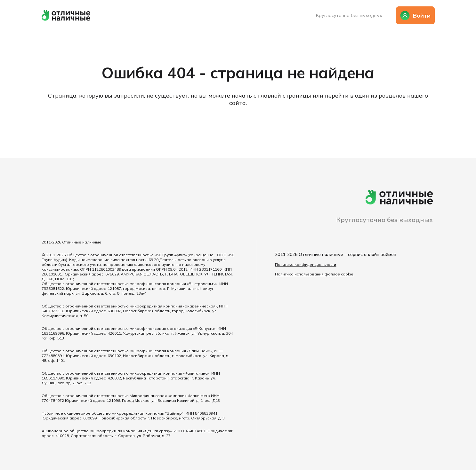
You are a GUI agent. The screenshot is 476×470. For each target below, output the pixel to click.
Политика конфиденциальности (306, 264)
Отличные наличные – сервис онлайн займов (347, 254)
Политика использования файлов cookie (314, 274)
